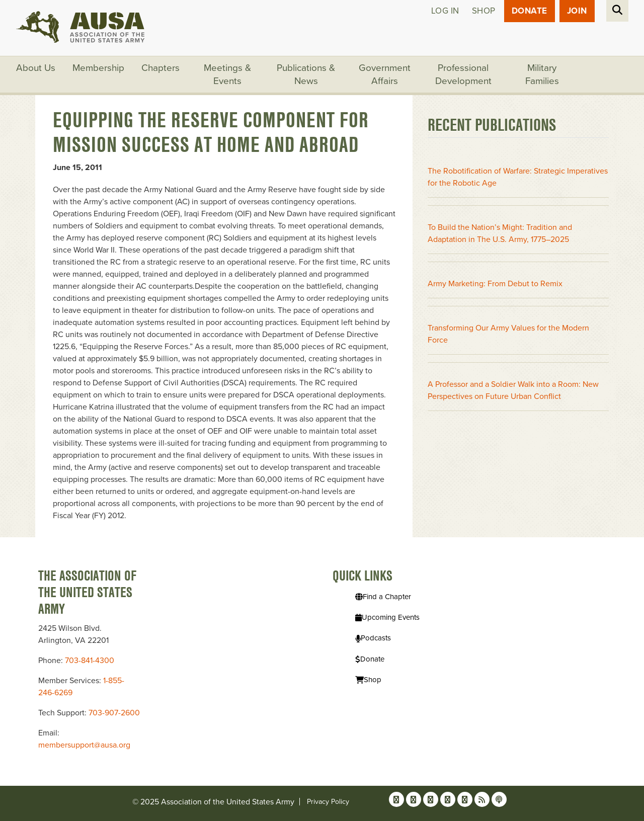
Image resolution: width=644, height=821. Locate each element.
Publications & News (306, 74)
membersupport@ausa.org (84, 745)
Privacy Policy (328, 802)
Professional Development (463, 74)
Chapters (160, 68)
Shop (484, 11)
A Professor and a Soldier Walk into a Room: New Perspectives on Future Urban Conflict (513, 390)
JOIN (577, 11)
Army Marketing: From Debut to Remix (495, 284)
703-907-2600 (114, 713)
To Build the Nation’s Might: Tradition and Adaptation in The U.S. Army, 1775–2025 (500, 233)
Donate (530, 11)
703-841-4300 (90, 661)
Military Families (542, 74)
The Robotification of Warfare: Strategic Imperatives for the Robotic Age (518, 177)
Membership (98, 68)
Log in (445, 11)
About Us (36, 68)
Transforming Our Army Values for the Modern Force (508, 334)
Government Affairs (385, 74)
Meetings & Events (227, 74)
